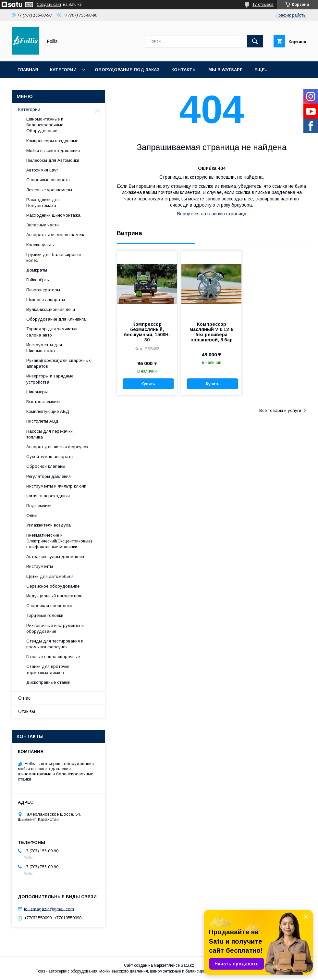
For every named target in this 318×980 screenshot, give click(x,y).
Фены (32, 515)
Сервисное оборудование (53, 586)
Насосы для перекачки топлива (49, 434)
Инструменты (40, 566)
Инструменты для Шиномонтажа (44, 348)
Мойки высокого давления (53, 151)
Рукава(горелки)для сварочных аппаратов (59, 363)
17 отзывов (263, 5)
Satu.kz (187, 965)
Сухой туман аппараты (50, 457)
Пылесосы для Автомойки (53, 160)
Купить (148, 384)
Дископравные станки (48, 682)
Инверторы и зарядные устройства (50, 379)
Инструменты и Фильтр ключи (56, 486)
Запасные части (43, 225)
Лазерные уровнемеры (49, 190)
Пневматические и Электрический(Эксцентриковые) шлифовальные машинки (59, 541)
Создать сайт (49, 5)
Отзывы (27, 711)
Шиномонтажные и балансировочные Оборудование (45, 125)
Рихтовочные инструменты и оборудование (55, 628)
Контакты (184, 70)
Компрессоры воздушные (52, 141)
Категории (63, 70)
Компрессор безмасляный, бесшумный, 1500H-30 (147, 332)
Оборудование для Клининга (56, 319)
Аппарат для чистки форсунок (57, 447)
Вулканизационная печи (51, 309)
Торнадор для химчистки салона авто (52, 332)
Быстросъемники (43, 402)
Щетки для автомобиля (50, 576)
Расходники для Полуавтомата (43, 203)
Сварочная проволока (49, 606)
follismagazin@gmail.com (49, 909)
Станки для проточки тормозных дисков (48, 669)
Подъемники (39, 506)
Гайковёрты (38, 280)
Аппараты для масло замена (56, 235)
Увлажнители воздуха (49, 525)
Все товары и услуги (280, 410)
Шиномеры (37, 392)
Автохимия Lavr (42, 170)
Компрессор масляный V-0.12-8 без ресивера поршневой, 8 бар (211, 332)
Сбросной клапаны (46, 466)
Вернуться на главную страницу (212, 214)
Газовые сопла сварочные (53, 657)
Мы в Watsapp (226, 70)
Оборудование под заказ (127, 70)
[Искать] (255, 41)
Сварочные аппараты (48, 180)
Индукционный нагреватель (54, 596)
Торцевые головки (45, 615)
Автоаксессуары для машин (55, 557)
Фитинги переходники (48, 496)
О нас (24, 698)
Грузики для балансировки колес (54, 257)
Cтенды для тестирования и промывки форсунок (55, 644)
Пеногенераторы (43, 290)
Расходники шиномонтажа (53, 215)
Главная (28, 70)
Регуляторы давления (49, 476)
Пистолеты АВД (42, 421)
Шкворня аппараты (46, 300)
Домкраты (37, 270)
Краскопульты (40, 245)
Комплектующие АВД (48, 411)
